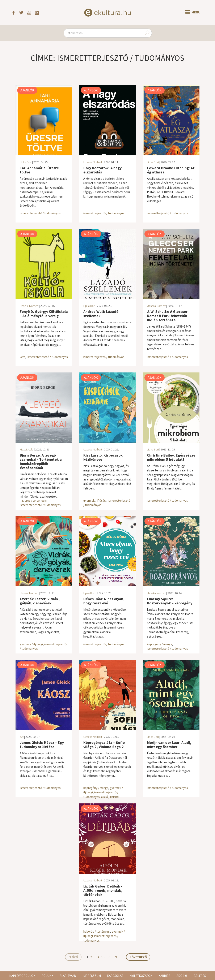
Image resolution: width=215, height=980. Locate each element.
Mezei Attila (27, 449)
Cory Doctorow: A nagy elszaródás (102, 170)
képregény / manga (159, 644)
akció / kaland (110, 797)
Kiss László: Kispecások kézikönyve (103, 457)
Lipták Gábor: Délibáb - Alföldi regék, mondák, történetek (103, 890)
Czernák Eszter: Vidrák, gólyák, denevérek (40, 601)
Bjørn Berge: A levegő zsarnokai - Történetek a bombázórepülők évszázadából (41, 461)
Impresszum (92, 976)
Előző (73, 957)
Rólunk (47, 976)
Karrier (164, 976)
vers (23, 357)
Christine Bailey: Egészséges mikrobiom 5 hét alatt (171, 457)
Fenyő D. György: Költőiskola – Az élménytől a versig (44, 314)
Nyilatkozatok (141, 976)
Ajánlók (27, 90)
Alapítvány (68, 976)
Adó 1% (182, 976)
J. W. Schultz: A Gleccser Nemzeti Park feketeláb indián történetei (167, 316)
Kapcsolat (115, 976)
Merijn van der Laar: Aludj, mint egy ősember (169, 745)
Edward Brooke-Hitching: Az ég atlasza (171, 170)
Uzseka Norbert (93, 162)
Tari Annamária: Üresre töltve (39, 170)
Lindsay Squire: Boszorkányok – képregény (170, 601)
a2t (22, 737)
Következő (138, 957)
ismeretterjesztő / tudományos (40, 213)
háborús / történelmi (33, 500)
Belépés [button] (200, 976)
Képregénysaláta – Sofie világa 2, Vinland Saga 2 (104, 745)
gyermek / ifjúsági (95, 500)
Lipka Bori (26, 162)
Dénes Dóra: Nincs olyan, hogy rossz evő (104, 601)
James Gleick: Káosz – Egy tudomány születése (42, 745)
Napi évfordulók (22, 976)
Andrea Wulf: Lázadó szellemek (101, 314)
